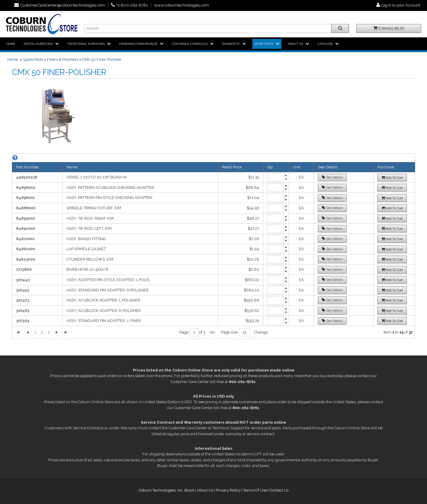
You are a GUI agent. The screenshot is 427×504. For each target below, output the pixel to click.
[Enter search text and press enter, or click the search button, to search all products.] (217, 28)
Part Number (28, 167)
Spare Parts (33, 59)
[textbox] (194, 332)
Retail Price (232, 167)
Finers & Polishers (63, 59)
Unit (297, 167)
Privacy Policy (228, 490)
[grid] (213, 246)
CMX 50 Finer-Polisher (102, 59)
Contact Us (279, 490)
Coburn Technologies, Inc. (161, 490)
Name (72, 167)
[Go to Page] (212, 332)
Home (13, 59)
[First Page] (19, 332)
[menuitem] (11, 44)
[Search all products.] (340, 28)
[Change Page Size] (261, 332)
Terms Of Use (255, 490)
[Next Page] (57, 332)
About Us (205, 490)
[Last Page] (66, 332)
